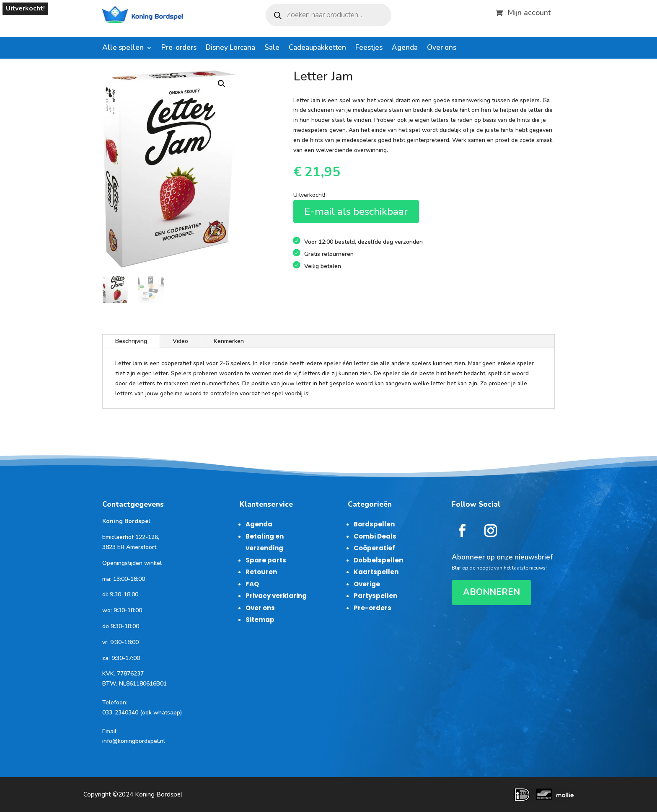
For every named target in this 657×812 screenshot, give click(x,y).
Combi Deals (375, 536)
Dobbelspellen (378, 560)
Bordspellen (374, 524)
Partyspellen (375, 596)
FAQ (252, 584)
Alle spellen (123, 49)
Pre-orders (179, 49)
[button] (222, 84)
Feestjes (369, 49)
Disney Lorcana (230, 49)
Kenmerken (229, 341)
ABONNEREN (491, 592)
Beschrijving (131, 341)
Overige (367, 584)
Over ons (442, 49)
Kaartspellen (376, 572)
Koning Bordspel (159, 794)
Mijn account (529, 12)
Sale (272, 49)
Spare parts (266, 560)
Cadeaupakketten (317, 49)
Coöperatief (374, 548)
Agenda (405, 49)
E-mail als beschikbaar (356, 211)
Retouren (261, 572)
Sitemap (260, 620)
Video (180, 341)
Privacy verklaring (276, 596)
